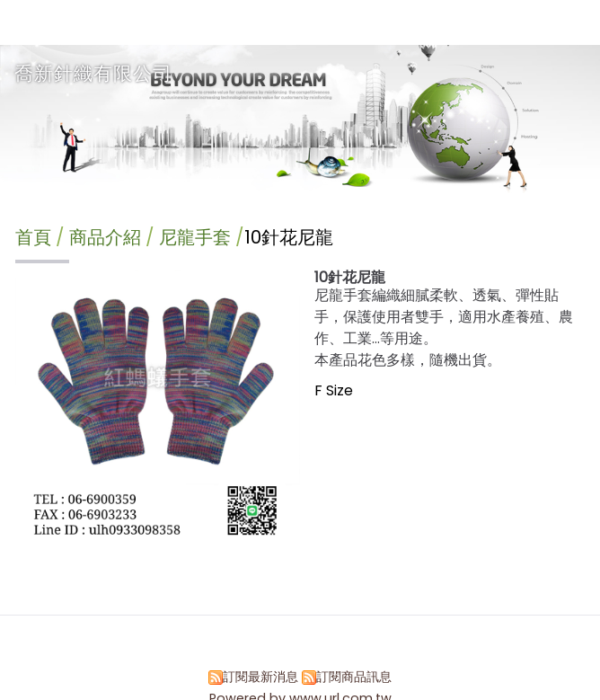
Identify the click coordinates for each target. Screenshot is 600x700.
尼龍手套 (195, 237)
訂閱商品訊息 (354, 677)
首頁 (33, 237)
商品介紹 (107, 237)
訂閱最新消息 (260, 677)
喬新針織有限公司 (93, 73)
